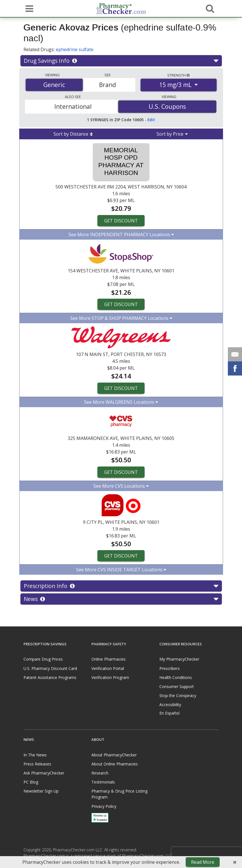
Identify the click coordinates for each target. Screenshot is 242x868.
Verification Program (110, 677)
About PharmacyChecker (114, 755)
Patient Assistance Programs (50, 677)
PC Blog (31, 782)
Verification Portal (108, 668)
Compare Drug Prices (43, 659)
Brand (108, 85)
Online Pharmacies (109, 659)
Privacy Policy (104, 806)
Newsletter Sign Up (41, 791)
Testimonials (103, 782)
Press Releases (37, 764)
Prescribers (170, 668)
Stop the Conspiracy (178, 696)
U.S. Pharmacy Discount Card (50, 668)
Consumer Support (177, 686)
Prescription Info (121, 586)
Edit (151, 120)
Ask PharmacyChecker (44, 773)
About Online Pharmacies (115, 764)
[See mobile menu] (28, 8)
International (73, 107)
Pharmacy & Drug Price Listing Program (119, 794)
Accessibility (170, 705)
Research (100, 773)
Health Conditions (176, 677)
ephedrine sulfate (75, 49)
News (121, 599)
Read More (203, 862)
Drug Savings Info (121, 61)
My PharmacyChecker (179, 659)
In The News (35, 755)
